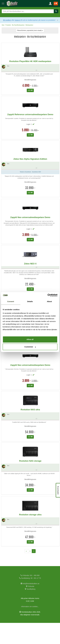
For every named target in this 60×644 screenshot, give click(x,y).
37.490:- (30, 357)
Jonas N (10, 43)
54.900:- (30, 453)
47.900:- (30, 558)
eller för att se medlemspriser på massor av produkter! (33, 20)
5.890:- (26, 151)
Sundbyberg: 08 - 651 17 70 (30, 599)
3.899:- (27, 256)
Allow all (30, 339)
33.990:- (30, 209)
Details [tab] (30, 301)
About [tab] (49, 301)
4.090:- (27, 107)
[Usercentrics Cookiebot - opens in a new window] (47, 295)
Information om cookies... (30, 628)
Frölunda (30, 607)
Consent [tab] (11, 301)
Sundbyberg (30, 610)
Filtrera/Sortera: (30, 30)
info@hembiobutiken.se (30, 605)
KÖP (30, 112)
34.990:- (30, 507)
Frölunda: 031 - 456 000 (30, 597)
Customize (30, 347)
